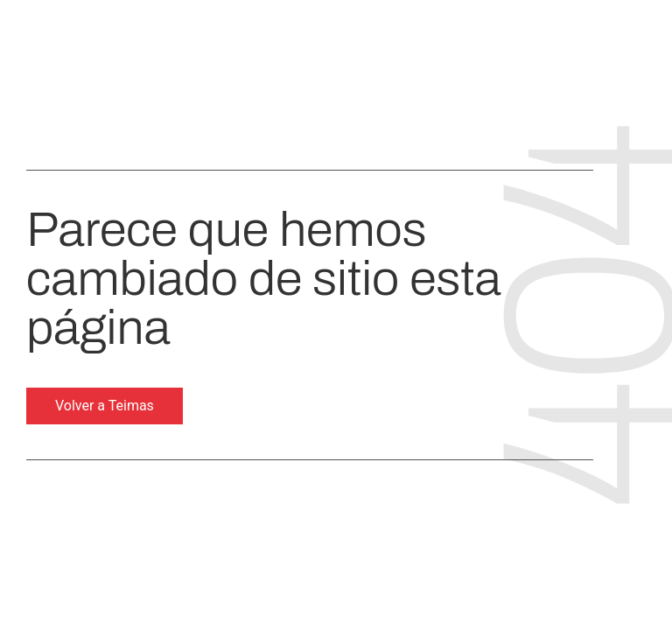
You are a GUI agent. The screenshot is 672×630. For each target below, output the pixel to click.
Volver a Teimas (105, 406)
